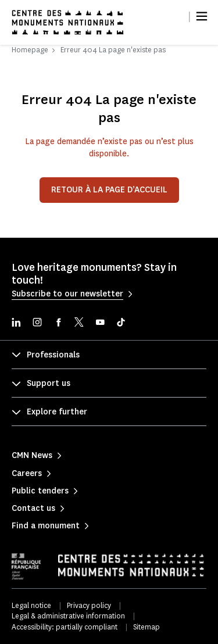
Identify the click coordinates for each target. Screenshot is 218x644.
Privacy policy (89, 605)
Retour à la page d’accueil (109, 190)
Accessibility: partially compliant (65, 627)
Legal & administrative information (68, 616)
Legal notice (31, 605)
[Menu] (202, 16)
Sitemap (146, 627)
